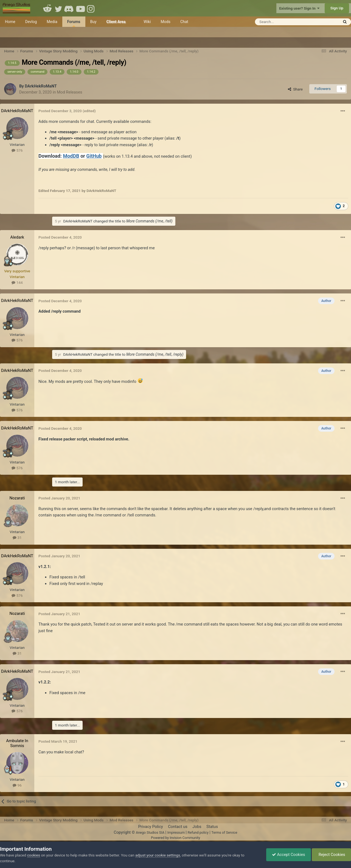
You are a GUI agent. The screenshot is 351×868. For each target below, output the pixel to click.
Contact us (178, 827)
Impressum (176, 832)
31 (17, 538)
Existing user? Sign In (299, 8)
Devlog (31, 22)
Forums (74, 23)
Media (52, 22)
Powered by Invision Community (175, 838)
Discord (69, 8)
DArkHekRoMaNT (41, 86)
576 (17, 150)
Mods (166, 22)
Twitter (58, 8)
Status (212, 827)
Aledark (17, 237)
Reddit (47, 8)
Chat (184, 22)
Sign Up (337, 8)
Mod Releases (69, 92)
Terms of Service (224, 832)
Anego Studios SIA (150, 832)
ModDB (71, 156)
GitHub (94, 156)
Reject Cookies (331, 855)
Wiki (147, 22)
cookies (34, 855)
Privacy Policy (150, 827)
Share (295, 89)
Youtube (80, 8)
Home (10, 22)
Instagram (91, 8)
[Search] (283, 22)
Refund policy (198, 832)
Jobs (197, 827)
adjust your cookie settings (158, 855)
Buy (93, 22)
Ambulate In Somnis (17, 743)
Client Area (116, 22)
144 (17, 282)
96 (17, 785)
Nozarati (17, 498)
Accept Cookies (289, 855)
